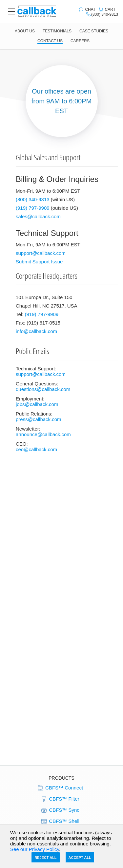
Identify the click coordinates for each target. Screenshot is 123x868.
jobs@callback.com (37, 404)
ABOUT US (25, 31)
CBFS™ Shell (60, 822)
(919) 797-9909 (33, 208)
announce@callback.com (43, 434)
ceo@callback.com (36, 449)
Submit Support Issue (39, 262)
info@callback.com (36, 331)
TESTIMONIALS (57, 31)
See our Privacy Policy (35, 849)
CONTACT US (50, 41)
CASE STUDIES (94, 31)
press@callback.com (39, 419)
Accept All (80, 858)
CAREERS (80, 41)
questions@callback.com (43, 389)
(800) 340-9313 (33, 199)
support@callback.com (41, 253)
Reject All (45, 858)
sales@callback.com (38, 216)
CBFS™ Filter (60, 799)
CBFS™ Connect (60, 788)
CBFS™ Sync (60, 810)
